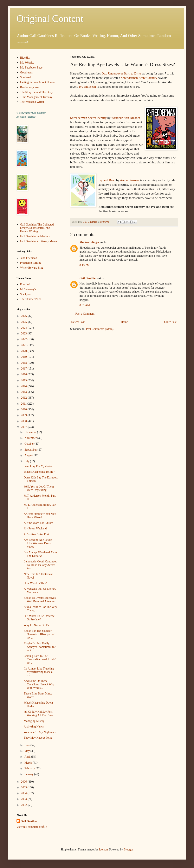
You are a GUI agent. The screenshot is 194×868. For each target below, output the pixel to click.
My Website (27, 63)
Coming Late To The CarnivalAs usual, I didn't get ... (40, 660)
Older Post (170, 322)
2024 (24, 328)
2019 (24, 357)
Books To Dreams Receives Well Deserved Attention (40, 600)
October (29, 444)
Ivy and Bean (87, 87)
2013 (24, 392)
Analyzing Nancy (34, 727)
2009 (24, 415)
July (27, 461)
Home (124, 322)
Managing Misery (34, 721)
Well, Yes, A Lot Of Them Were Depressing (39, 488)
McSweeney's (28, 289)
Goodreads (27, 73)
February (30, 768)
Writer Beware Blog (32, 268)
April (28, 757)
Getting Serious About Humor (38, 82)
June (27, 745)
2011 (24, 404)
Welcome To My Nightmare (40, 732)
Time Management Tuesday (36, 97)
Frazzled (25, 284)
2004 (24, 793)
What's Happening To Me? (39, 472)
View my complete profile (32, 827)
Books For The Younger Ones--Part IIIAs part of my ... (39, 634)
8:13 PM (85, 265)
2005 (24, 787)
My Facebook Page (31, 68)
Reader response (30, 87)
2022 (24, 339)
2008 (24, 421)
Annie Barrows (130, 180)
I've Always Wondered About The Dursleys (41, 554)
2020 (24, 351)
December (31, 432)
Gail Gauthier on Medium (35, 236)
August (29, 455)
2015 (24, 380)
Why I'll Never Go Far (37, 625)
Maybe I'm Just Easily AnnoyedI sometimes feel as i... (40, 647)
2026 (24, 316)
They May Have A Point (38, 738)
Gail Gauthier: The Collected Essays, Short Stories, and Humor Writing (37, 228)
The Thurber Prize (31, 299)
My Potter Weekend (35, 528)
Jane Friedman (29, 258)
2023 (24, 334)
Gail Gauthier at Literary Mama (39, 241)
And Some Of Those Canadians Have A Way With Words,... (39, 684)
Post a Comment (85, 314)
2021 (24, 345)
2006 (24, 782)
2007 (24, 427)
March (28, 763)
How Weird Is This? (35, 583)
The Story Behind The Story (37, 92)
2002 (24, 805)
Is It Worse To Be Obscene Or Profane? (39, 618)
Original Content (50, 18)
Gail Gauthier (88, 278)
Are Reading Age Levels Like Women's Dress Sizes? (38, 543)
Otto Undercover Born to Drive (121, 73)
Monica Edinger (89, 242)
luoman (103, 850)
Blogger (128, 850)
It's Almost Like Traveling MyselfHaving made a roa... (39, 672)
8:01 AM (85, 305)
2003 (24, 799)
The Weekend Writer (32, 102)
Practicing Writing (31, 263)
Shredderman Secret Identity (139, 78)
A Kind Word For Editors (38, 523)
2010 (24, 409)
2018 (24, 363)
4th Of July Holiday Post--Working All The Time (39, 713)
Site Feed (26, 77)
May (27, 751)
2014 (24, 386)
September (31, 450)
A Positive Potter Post (36, 534)
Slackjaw (25, 294)
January (29, 774)
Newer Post (78, 322)
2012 (24, 398)
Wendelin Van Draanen (126, 118)
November (31, 438)
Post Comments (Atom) (100, 329)
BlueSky (25, 58)
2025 (24, 322)
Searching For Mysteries (38, 466)
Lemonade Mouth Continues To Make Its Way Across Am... (40, 565)
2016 (24, 374)
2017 (24, 369)
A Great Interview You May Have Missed (40, 516)
